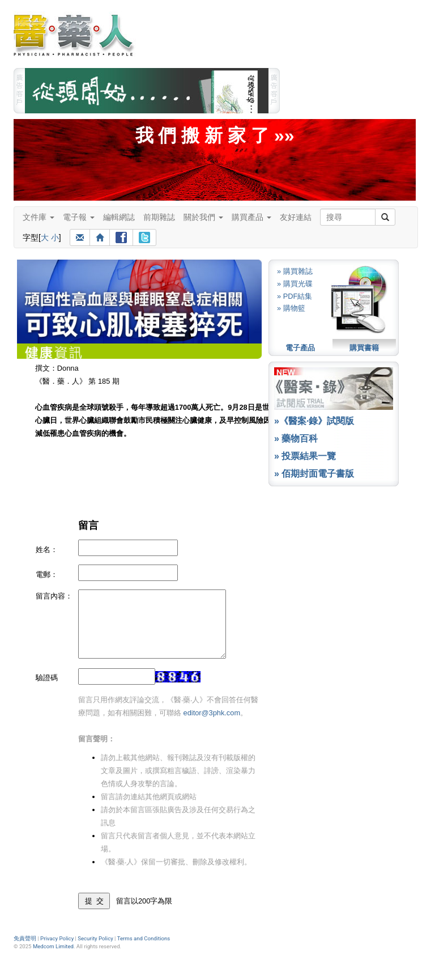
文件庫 (39, 217)
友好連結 (296, 217)
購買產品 (251, 217)
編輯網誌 (119, 217)
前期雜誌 (159, 217)
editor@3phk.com (212, 713)
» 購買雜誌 (295, 271)
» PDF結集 (295, 296)
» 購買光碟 (295, 284)
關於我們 (203, 217)
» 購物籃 (291, 308)
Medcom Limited (53, 946)
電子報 (79, 217)
